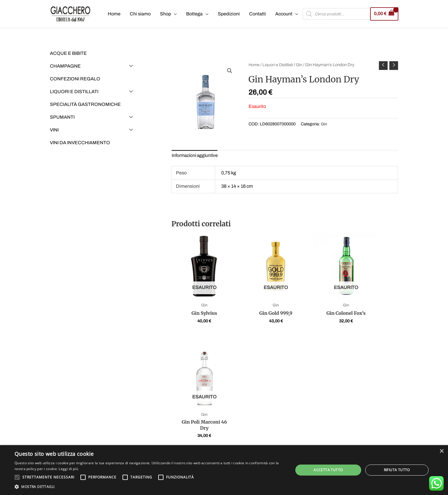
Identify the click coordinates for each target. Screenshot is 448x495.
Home (114, 14)
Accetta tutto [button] (328, 470)
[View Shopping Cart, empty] (384, 14)
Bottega (194, 14)
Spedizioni (228, 14)
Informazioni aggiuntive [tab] (196, 157)
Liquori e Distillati (279, 65)
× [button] (441, 451)
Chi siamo (140, 14)
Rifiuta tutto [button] (397, 470)
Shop (165, 14)
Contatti (257, 14)
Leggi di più (68, 469)
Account (283, 14)
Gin (300, 65)
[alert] (224, 470)
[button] (230, 71)
